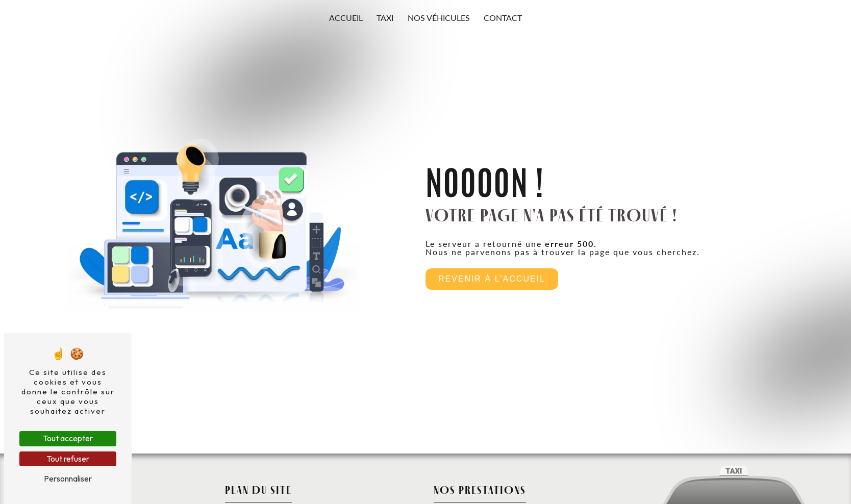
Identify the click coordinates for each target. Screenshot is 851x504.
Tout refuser (68, 459)
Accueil (346, 18)
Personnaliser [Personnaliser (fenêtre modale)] (68, 478)
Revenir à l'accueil (492, 279)
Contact (503, 18)
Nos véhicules (439, 18)
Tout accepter (68, 438)
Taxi (385, 18)
